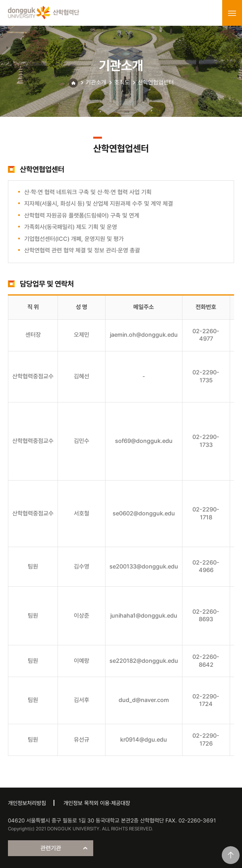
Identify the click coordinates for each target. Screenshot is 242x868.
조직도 (122, 82)
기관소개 (96, 82)
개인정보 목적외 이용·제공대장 (97, 803)
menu (232, 13)
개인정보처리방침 (27, 803)
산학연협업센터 (156, 82)
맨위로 (231, 855)
